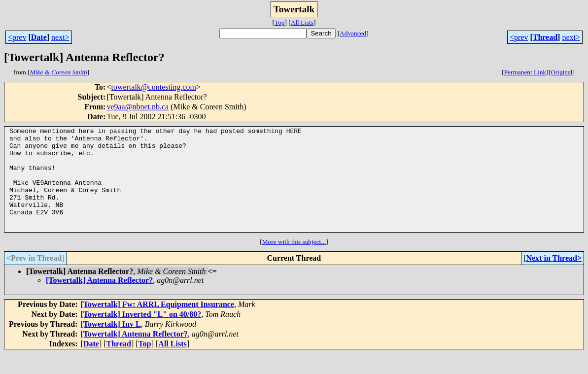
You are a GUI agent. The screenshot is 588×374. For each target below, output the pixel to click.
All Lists (302, 22)
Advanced (353, 33)
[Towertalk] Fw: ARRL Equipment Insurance (157, 325)
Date (39, 37)
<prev (17, 37)
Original (561, 72)
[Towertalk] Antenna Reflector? (99, 301)
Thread (545, 37)
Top (280, 22)
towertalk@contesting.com (153, 87)
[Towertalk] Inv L (111, 345)
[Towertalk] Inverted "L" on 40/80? (141, 335)
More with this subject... (294, 262)
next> (60, 37)
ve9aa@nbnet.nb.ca (138, 107)
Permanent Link (525, 72)
